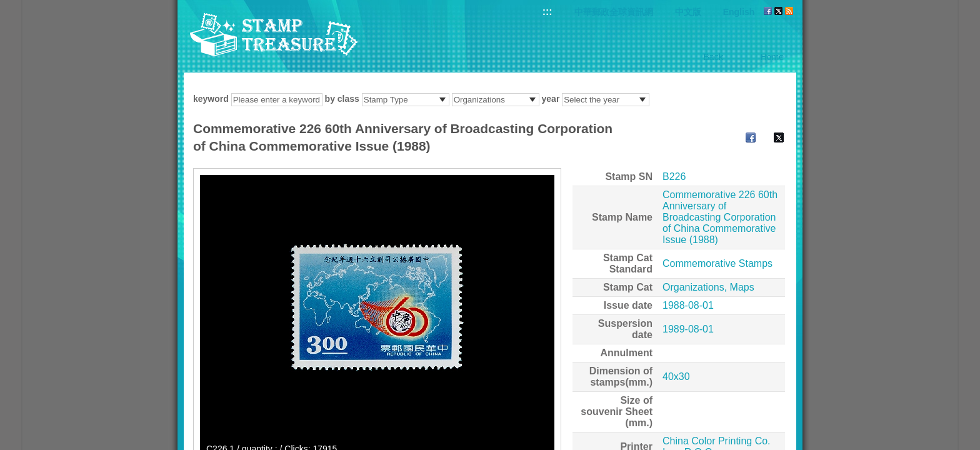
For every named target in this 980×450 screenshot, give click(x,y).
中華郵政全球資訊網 (614, 12)
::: (547, 12)
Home (772, 57)
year (551, 99)
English (739, 12)
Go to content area (7, 7)
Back (713, 57)
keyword (211, 99)
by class (342, 99)
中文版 (688, 12)
